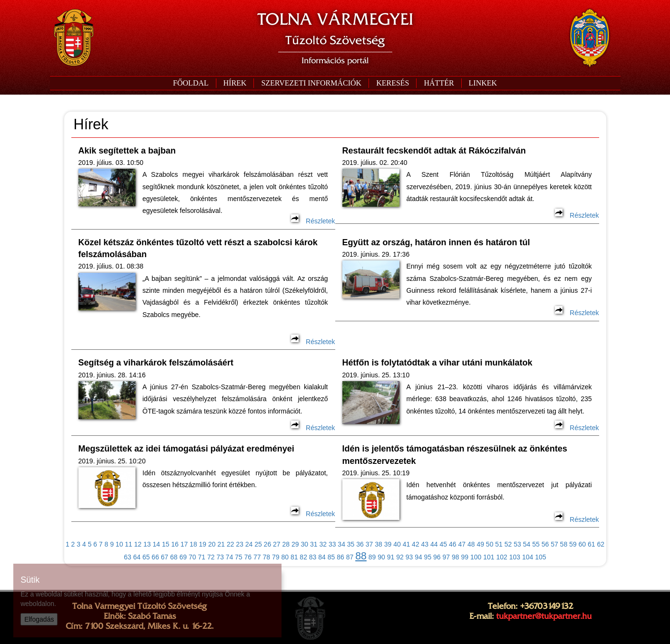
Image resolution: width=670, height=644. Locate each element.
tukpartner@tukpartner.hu (544, 616)
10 (119, 544)
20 (212, 544)
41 (407, 544)
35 (351, 544)
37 (369, 544)
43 (425, 544)
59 (573, 544)
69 (183, 557)
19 (203, 544)
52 (508, 544)
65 (146, 557)
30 (304, 544)
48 (471, 544)
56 (545, 544)
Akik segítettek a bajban (127, 151)
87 (350, 557)
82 (303, 557)
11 (129, 544)
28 (286, 544)
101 (489, 557)
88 (361, 556)
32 (323, 544)
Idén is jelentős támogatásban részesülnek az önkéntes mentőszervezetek (455, 455)
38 (379, 544)
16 (175, 544)
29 (295, 544)
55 (536, 544)
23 (240, 544)
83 (313, 557)
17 (184, 544)
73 (220, 557)
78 (266, 557)
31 (314, 544)
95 (428, 557)
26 (268, 544)
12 (138, 544)
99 (465, 557)
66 (155, 557)
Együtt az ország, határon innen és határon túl (436, 242)
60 (583, 544)
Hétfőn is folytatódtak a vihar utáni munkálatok (437, 363)
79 (276, 557)
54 (527, 544)
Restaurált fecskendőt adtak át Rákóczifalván (434, 151)
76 (248, 557)
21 (221, 544)
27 (277, 544)
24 (249, 544)
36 (360, 544)
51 (499, 544)
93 (409, 557)
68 (174, 557)
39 (388, 544)
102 (501, 557)
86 (340, 557)
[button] (311, 83)
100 (476, 557)
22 (231, 544)
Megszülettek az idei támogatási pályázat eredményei (186, 449)
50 (490, 544)
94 (418, 557)
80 (285, 557)
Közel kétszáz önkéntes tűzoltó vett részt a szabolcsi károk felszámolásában (198, 248)
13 (147, 544)
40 (397, 544)
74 (230, 557)
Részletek (313, 221)
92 (400, 557)
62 (601, 544)
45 (444, 544)
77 (257, 557)
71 (202, 557)
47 (462, 544)
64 (137, 557)
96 (437, 557)
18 (194, 544)
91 (391, 557)
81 (294, 557)
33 (332, 544)
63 (127, 557)
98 (456, 557)
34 (341, 544)
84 (322, 557)
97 (447, 557)
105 (540, 557)
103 (515, 557)
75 (239, 557)
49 (480, 544)
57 (554, 544)
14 (156, 544)
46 (453, 544)
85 (331, 557)
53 (517, 544)
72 (211, 557)
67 (165, 557)
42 (416, 544)
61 (592, 544)
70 (193, 557)
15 (165, 544)
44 (434, 544)
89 (372, 557)
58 (564, 544)
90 (381, 557)
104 (528, 557)
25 (258, 544)
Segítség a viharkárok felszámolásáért (156, 363)
